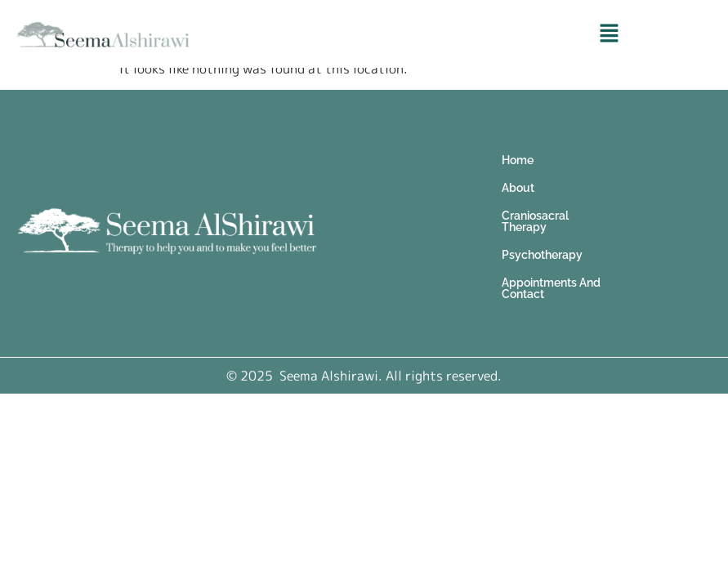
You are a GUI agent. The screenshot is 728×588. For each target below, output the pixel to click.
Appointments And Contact (551, 288)
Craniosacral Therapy (535, 221)
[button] (609, 34)
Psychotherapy (542, 255)
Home (518, 160)
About (518, 188)
